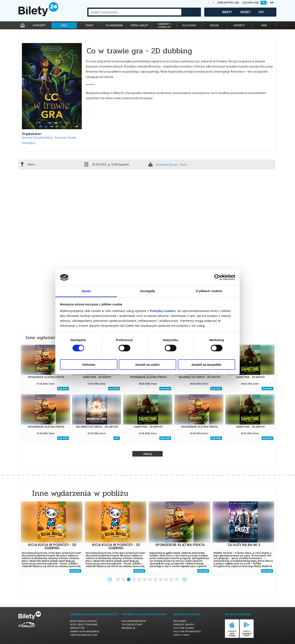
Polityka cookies (184, 628)
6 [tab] (145, 580)
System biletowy (132, 625)
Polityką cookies (163, 311)
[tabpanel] (52, 538)
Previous (110, 579)
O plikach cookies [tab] (209, 291)
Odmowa (89, 365)
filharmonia (114, 25)
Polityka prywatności (187, 632)
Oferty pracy (182, 635)
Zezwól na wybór (147, 365)
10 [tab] (166, 580)
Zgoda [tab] (86, 291)
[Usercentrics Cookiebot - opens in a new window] (217, 277)
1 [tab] (118, 580)
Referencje (128, 628)
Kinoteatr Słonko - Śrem (171, 165)
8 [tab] (155, 580)
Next (185, 579)
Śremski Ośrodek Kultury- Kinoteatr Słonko (49, 138)
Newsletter (77, 628)
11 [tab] (171, 580)
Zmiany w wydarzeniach (85, 632)
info (263, 164)
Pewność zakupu (184, 625)
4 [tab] (134, 580)
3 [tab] (129, 580)
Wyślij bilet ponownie (84, 625)
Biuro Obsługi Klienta (83, 621)
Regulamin (180, 621)
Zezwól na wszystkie (206, 365)
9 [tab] (161, 580)
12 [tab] (177, 580)
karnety (239, 25)
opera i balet (139, 25)
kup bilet (63, 389)
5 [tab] (140, 580)
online (214, 25)
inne (264, 25)
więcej (148, 454)
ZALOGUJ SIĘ (250, 3)
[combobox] (135, 12)
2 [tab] (124, 580)
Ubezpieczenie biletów (84, 635)
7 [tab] (150, 580)
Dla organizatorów (134, 621)
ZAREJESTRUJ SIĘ (228, 3)
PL (264, 3)
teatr (89, 25)
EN (272, 3)
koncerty (39, 25)
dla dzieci (189, 25)
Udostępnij (28, 143)
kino (64, 25)
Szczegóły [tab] (147, 291)
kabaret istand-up (164, 25)
